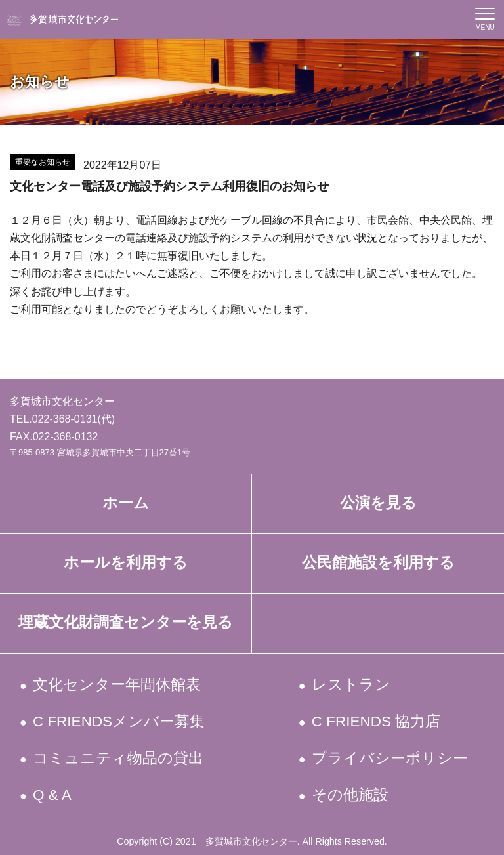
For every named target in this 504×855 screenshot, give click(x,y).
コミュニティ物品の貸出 (119, 758)
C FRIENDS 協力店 (377, 721)
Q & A (53, 795)
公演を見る (378, 503)
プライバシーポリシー (390, 758)
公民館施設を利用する (378, 563)
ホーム (126, 503)
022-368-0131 (65, 419)
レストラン (351, 685)
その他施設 (350, 795)
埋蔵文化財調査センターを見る (126, 622)
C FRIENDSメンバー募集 (120, 721)
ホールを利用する (126, 563)
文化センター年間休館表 (118, 685)
